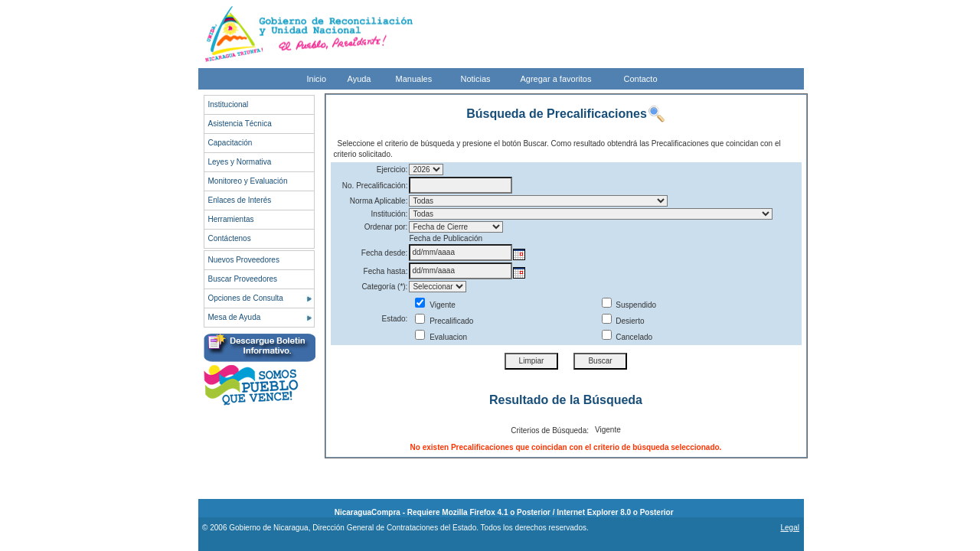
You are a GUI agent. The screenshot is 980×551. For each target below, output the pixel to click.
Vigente (435, 305)
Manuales (414, 79)
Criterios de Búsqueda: (550, 430)
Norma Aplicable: (379, 201)
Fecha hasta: (386, 271)
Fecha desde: (385, 253)
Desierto (623, 321)
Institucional (229, 104)
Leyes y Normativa (240, 162)
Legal (789, 528)
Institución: (390, 214)
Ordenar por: (386, 227)
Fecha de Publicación (446, 238)
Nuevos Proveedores (244, 260)
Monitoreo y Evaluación (248, 181)
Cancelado (627, 337)
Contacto (641, 79)
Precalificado (444, 321)
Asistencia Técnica (240, 124)
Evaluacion (441, 337)
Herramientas (231, 219)
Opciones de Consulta (246, 298)
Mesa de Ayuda (235, 317)
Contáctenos (230, 238)
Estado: (394, 319)
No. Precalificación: (375, 186)
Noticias (476, 79)
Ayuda (359, 79)
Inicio (317, 79)
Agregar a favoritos (556, 79)
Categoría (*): (384, 287)
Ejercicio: (392, 170)
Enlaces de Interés (240, 200)
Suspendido (629, 305)
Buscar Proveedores (243, 279)
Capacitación (230, 143)
